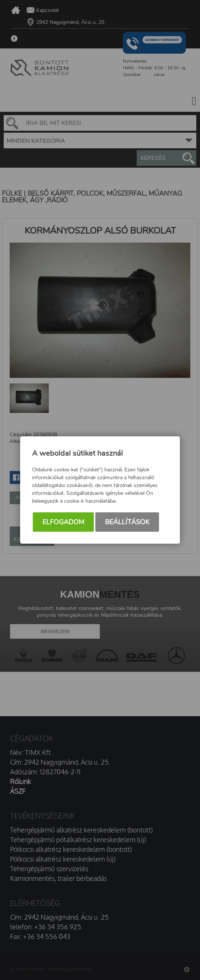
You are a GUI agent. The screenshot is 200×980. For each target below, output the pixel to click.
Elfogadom (63, 522)
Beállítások (127, 522)
